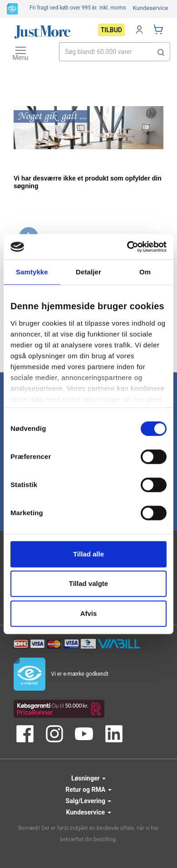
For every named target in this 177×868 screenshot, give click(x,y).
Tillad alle (88, 554)
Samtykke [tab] (32, 272)
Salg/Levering (89, 801)
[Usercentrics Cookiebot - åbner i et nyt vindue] (127, 247)
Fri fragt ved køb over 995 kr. (78, 8)
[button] (161, 52)
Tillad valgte (88, 583)
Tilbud (111, 30)
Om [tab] (145, 272)
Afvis (89, 613)
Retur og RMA (88, 790)
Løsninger (88, 778)
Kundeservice (150, 8)
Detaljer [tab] (88, 272)
